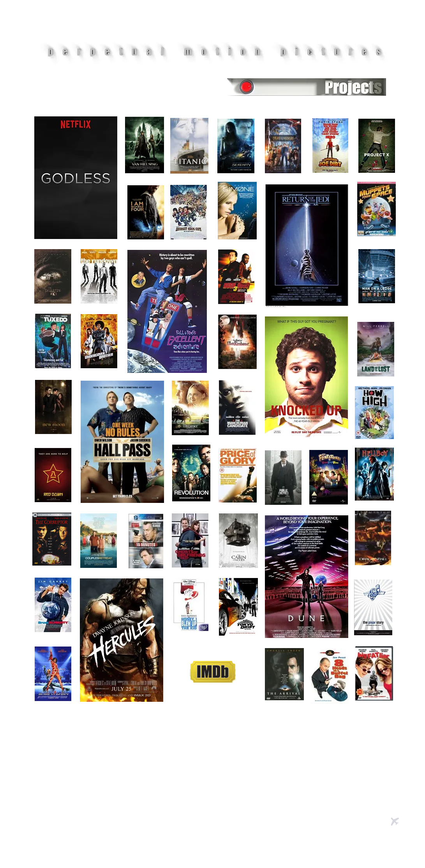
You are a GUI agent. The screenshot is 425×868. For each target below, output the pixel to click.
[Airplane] (395, 822)
